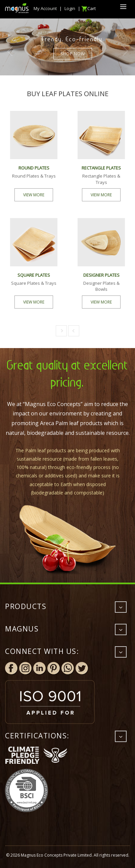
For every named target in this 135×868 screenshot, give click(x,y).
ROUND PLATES (34, 168)
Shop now (73, 53)
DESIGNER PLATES (101, 275)
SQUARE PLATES (34, 275)
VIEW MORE (34, 195)
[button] (61, 331)
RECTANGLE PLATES (101, 168)
